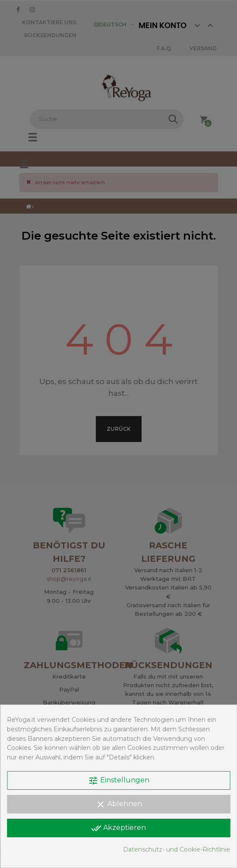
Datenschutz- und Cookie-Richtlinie (177, 849)
